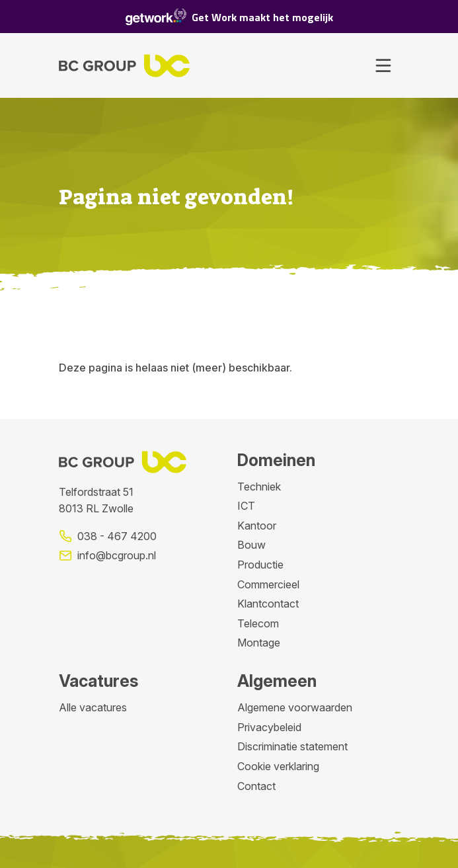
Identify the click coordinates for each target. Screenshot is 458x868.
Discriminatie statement (292, 746)
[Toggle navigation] (383, 65)
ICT (246, 506)
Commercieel (268, 584)
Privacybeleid (269, 727)
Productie (260, 565)
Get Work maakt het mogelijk (229, 17)
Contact (256, 786)
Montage (259, 643)
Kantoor (257, 526)
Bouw (251, 545)
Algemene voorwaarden (295, 707)
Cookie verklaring (278, 766)
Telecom (258, 623)
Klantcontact (268, 604)
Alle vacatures (93, 707)
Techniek (259, 487)
